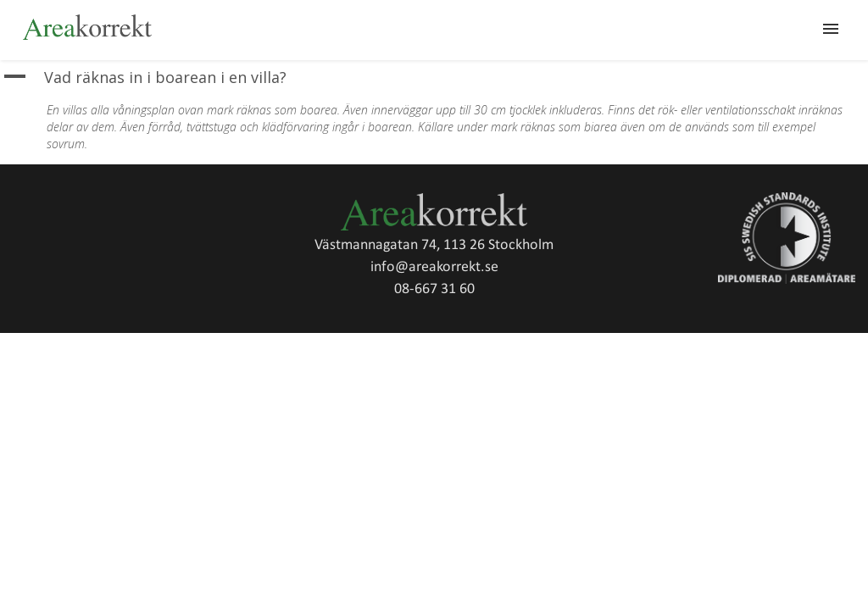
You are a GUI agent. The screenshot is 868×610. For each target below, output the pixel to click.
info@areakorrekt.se (434, 267)
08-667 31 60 (434, 289)
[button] (434, 78)
